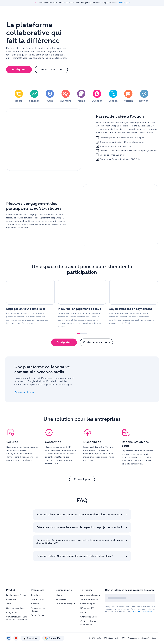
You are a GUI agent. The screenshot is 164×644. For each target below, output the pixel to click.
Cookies (155, 638)
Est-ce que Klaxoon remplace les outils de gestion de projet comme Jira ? (79, 534)
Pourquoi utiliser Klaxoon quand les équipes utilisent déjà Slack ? (75, 563)
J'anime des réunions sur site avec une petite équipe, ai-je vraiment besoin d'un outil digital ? (80, 549)
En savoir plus (124, 3)
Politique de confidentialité (138, 638)
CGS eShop (108, 638)
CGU (117, 638)
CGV (99, 638)
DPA (124, 638)
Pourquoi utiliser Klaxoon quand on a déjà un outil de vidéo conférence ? (79, 521)
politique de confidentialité (141, 612)
